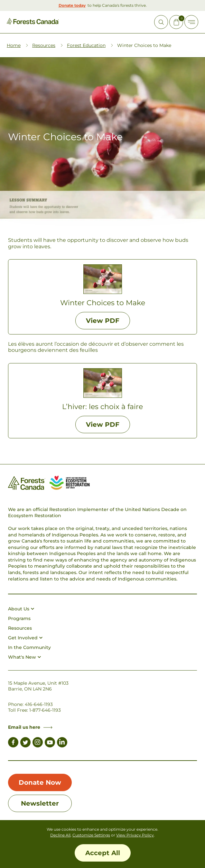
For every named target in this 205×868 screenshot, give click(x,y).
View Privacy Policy (135, 835)
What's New (24, 657)
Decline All (60, 835)
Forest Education (86, 45)
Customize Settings (91, 835)
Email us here (30, 727)
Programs (19, 618)
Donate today (72, 5)
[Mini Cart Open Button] (176, 22)
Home (14, 45)
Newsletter (40, 803)
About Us (21, 609)
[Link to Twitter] (25, 743)
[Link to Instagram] (38, 743)
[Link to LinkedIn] (62, 743)
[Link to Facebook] (13, 743)
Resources (44, 45)
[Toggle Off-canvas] (191, 22)
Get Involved (25, 638)
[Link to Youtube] (50, 743)
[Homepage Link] (33, 23)
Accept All (103, 853)
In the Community (29, 647)
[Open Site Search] (161, 22)
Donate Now (40, 782)
